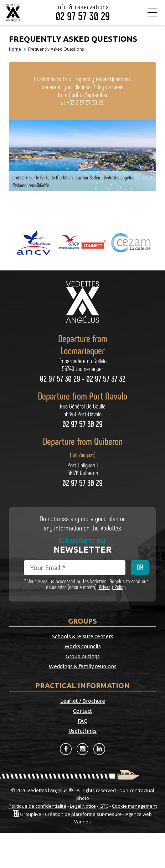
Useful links (82, 731)
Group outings (83, 656)
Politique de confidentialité (37, 806)
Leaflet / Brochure (83, 701)
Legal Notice (83, 806)
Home (15, 49)
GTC (104, 806)
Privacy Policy (112, 587)
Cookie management (134, 806)
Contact (83, 711)
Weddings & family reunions (83, 666)
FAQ (83, 721)
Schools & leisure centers (83, 636)
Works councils (83, 646)
